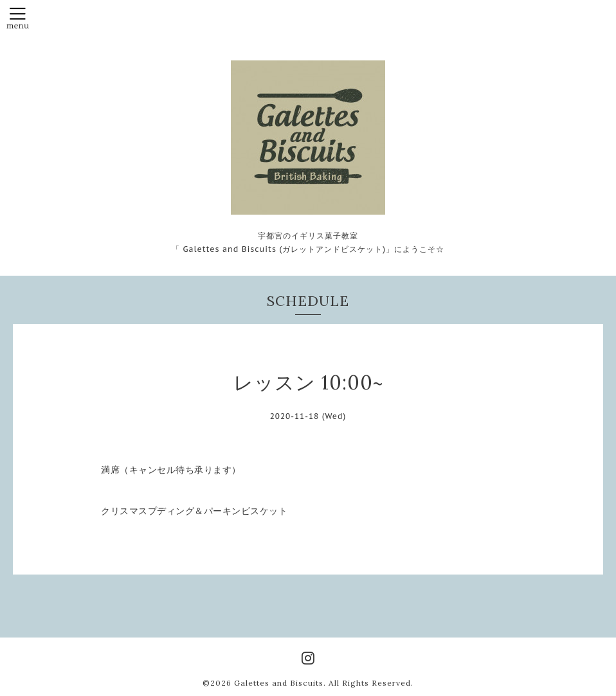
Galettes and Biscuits (279, 683)
